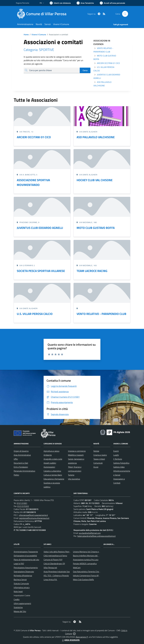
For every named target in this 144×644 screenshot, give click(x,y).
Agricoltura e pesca (51, 451)
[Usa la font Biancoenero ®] (60, 3)
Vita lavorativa (74, 479)
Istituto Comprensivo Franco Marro (87, 576)
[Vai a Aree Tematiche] (85, 3)
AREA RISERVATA (71, 640)
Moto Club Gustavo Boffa (83, 580)
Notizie (96, 451)
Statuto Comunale (21, 583)
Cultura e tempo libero (53, 475)
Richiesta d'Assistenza (23, 576)
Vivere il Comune (39, 34)
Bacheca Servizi (20, 580)
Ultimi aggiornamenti (22, 603)
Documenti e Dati (21, 463)
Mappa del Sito (20, 611)
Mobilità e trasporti (76, 455)
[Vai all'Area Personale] (112, 3)
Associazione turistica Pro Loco (86, 560)
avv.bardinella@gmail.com (90, 533)
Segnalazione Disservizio (24, 572)
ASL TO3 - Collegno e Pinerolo (56, 576)
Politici (16, 475)
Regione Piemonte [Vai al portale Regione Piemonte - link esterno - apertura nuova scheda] (23, 3)
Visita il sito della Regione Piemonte (58, 552)
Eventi (116, 451)
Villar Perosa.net (50, 568)
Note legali (18, 591)
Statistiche (18, 607)
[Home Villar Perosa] (43, 14)
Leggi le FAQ (19, 564)
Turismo (71, 475)
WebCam (77, 568)
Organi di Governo (21, 451)
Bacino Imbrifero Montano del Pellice (88, 556)
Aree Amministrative (22, 455)
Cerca (85, 70)
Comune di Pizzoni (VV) (53, 560)
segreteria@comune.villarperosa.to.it (34, 518)
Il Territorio (118, 459)
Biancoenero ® (82, 637)
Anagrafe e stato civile (53, 459)
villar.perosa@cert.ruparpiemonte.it (33, 515)
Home (26, 34)
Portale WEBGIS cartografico (85, 564)
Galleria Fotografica (121, 463)
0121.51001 (22, 503)
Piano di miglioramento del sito (26, 560)
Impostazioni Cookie (22, 595)
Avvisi (96, 467)
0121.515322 (23, 506)
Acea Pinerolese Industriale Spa (57, 572)
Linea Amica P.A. (50, 580)
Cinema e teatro (100, 455)
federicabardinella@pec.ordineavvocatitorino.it (96, 536)
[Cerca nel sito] (125, 14)
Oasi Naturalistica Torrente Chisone (88, 572)
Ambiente (48, 455)
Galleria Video (119, 467)
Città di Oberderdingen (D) (54, 564)
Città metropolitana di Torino (55, 556)
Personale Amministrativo (24, 471)
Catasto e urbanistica (52, 471)
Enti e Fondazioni (21, 467)
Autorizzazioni (49, 467)
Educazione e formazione (54, 479)
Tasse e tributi (99, 459)
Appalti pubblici (50, 463)
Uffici (16, 459)
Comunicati (98, 463)
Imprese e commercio (77, 451)
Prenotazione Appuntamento (26, 568)
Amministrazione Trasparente (26, 552)
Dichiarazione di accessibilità (25, 556)
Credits (17, 599)
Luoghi (116, 455)
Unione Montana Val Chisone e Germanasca (91, 552)
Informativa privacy (22, 587)
